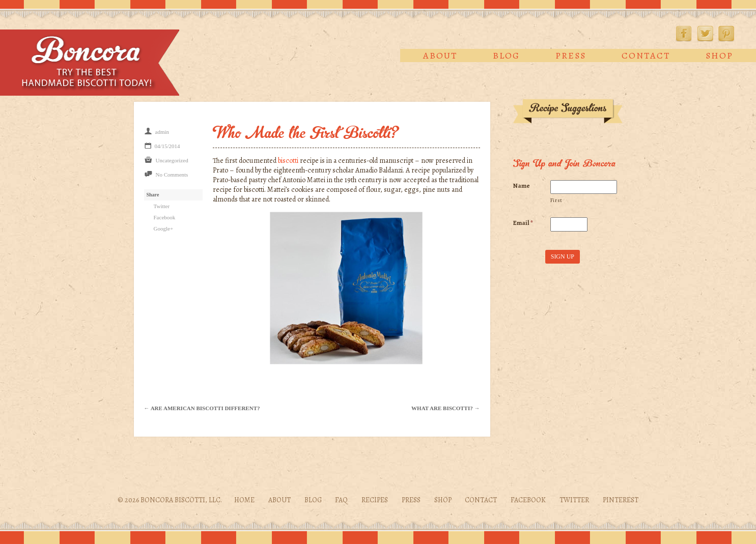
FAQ (341, 500)
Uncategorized (172, 160)
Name (522, 186)
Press (571, 55)
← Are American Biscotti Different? (202, 408)
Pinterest (726, 34)
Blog (506, 55)
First (556, 200)
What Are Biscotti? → (445, 408)
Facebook (684, 34)
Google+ (164, 228)
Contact (646, 55)
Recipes (375, 500)
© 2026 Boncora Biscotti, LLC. (170, 500)
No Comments (172, 175)
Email (523, 223)
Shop (719, 55)
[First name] (584, 187)
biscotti (288, 161)
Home (244, 500)
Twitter (705, 34)
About (440, 55)
